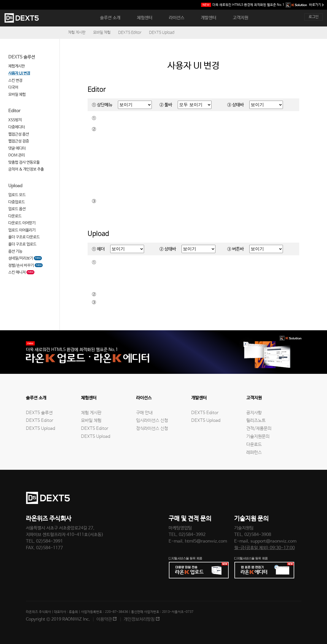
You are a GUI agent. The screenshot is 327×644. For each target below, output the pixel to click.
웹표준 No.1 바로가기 (262, 5)
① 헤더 (98, 249)
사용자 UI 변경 (19, 73)
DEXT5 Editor (130, 33)
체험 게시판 (77, 33)
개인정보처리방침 (139, 619)
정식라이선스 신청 (152, 429)
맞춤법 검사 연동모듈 (24, 162)
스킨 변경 (15, 80)
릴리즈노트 (256, 421)
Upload (15, 186)
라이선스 (177, 18)
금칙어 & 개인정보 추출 (26, 169)
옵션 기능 (15, 251)
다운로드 (15, 216)
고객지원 (240, 18)
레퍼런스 (254, 453)
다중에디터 (17, 127)
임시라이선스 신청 (152, 421)
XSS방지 (15, 120)
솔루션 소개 (110, 18)
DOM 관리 (17, 155)
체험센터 (145, 18)
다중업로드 (17, 202)
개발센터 (209, 18)
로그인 (314, 17)
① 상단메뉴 (102, 105)
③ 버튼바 (236, 249)
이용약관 (104, 619)
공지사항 (254, 413)
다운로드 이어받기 (22, 223)
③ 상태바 (236, 105)
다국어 (13, 87)
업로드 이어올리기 (22, 230)
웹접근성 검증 (19, 141)
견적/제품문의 (259, 429)
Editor (14, 111)
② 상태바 (168, 249)
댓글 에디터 (17, 148)
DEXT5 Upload (162, 33)
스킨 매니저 (21, 272)
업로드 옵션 (17, 209)
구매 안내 (144, 413)
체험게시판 (17, 66)
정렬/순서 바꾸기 (25, 265)
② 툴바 (166, 105)
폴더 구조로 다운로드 (24, 237)
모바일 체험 (102, 33)
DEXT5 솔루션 (22, 57)
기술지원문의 (258, 437)
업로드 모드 (17, 195)
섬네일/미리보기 (25, 258)
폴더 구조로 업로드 (22, 244)
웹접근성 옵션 (19, 134)
